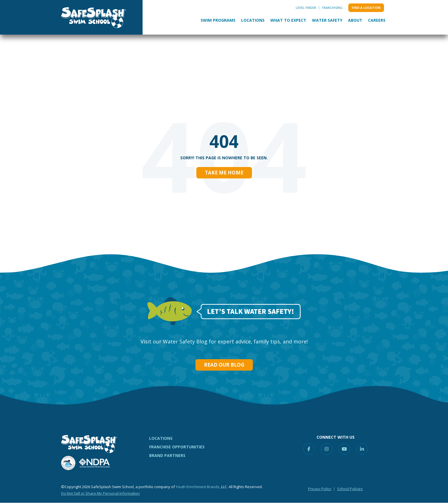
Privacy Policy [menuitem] (320, 489)
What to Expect (288, 20)
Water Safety (327, 20)
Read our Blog (224, 365)
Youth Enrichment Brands (198, 487)
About (355, 20)
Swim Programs (218, 20)
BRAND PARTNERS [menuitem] (167, 455)
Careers (377, 20)
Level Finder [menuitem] (306, 8)
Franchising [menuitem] (332, 8)
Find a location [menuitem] (366, 8)
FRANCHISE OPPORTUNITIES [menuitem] (177, 447)
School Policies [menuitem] (350, 489)
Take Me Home (224, 173)
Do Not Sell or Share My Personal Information (100, 493)
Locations (253, 20)
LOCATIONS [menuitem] (161, 438)
